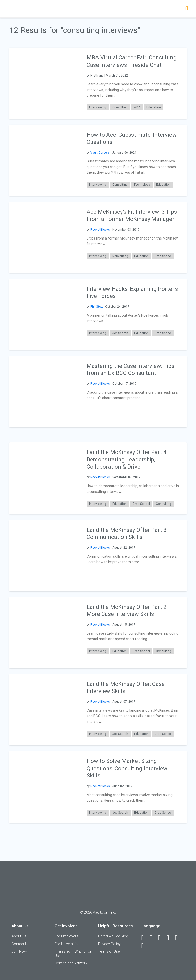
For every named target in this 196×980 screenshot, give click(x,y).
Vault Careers (100, 153)
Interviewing (98, 107)
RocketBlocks (100, 230)
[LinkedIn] (153, 938)
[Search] (186, 9)
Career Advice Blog (113, 936)
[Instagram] (170, 938)
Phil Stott (97, 307)
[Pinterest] (179, 938)
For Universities (67, 944)
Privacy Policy (109, 944)
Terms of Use (109, 951)
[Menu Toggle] (8, 6)
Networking (120, 256)
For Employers (66, 936)
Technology (142, 185)
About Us (19, 936)
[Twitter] (162, 938)
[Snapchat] (145, 946)
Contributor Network (71, 963)
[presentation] (45, 83)
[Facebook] (145, 938)
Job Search (120, 333)
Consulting (120, 107)
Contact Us (20, 944)
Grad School (163, 256)
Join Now (19, 951)
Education (154, 107)
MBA (137, 107)
